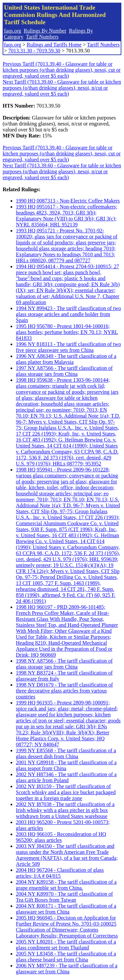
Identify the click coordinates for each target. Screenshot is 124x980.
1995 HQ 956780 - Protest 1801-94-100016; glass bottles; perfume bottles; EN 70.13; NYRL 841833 (67, 332)
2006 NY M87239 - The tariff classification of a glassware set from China (67, 969)
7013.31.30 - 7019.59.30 (34, 51)
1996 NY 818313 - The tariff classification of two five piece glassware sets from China (68, 347)
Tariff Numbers (42, 37)
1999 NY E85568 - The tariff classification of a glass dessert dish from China (66, 753)
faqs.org (13, 31)
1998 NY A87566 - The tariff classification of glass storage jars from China (64, 664)
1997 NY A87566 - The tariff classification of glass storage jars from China (64, 371)
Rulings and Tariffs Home (54, 45)
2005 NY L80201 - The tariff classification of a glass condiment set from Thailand (66, 945)
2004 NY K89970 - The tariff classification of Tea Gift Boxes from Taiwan (64, 897)
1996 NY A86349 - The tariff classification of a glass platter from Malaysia (66, 359)
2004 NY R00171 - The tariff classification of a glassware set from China (66, 909)
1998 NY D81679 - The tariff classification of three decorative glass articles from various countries (64, 691)
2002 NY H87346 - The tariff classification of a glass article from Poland (66, 777)
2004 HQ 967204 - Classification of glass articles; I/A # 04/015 (60, 873)
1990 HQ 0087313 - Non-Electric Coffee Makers (68, 201)
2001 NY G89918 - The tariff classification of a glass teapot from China (66, 765)
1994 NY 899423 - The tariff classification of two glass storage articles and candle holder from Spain (68, 314)
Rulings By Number (45, 31)
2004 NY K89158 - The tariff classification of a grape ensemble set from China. (66, 885)
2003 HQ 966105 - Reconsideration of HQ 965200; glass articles (61, 837)
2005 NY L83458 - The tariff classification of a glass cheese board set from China (66, 957)
